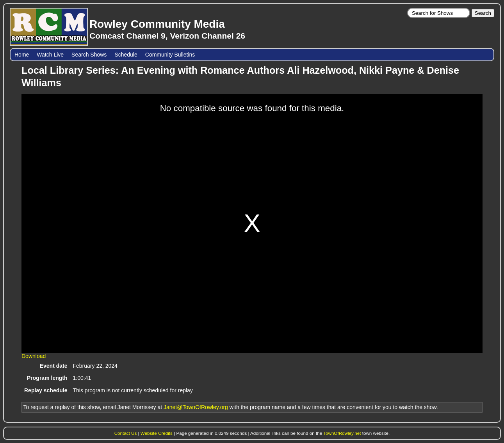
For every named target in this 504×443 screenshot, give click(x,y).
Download (34, 356)
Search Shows (89, 55)
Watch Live (50, 55)
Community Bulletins (170, 55)
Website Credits (157, 433)
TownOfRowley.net (342, 433)
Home (22, 55)
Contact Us (126, 433)
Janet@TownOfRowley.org (196, 407)
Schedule (126, 55)
